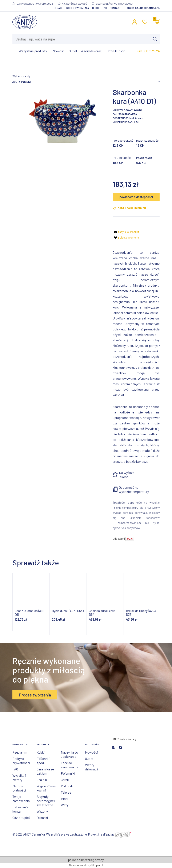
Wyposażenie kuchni (46, 788)
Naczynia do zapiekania (69, 754)
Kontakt (115, 8)
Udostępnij (119, 539)
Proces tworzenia (77, 8)
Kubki (41, 752)
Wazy (65, 805)
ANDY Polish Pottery (124, 739)
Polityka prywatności (21, 761)
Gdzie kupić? (21, 818)
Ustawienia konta (20, 809)
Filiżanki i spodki (43, 761)
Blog (95, 8)
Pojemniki (68, 773)
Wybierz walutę (21, 76)
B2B (104, 8)
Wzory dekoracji (92, 767)
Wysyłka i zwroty (19, 777)
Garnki (65, 780)
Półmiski (67, 786)
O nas (58, 8)
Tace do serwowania (69, 765)
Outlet (89, 759)
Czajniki (42, 780)
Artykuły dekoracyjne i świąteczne (46, 801)
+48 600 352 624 (148, 51)
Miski (65, 799)
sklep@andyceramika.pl (143, 8)
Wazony (42, 811)
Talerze (66, 792)
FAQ (15, 769)
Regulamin (20, 752)
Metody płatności (19, 788)
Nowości (91, 752)
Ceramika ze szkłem (45, 771)
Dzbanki (42, 818)
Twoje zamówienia (21, 799)
